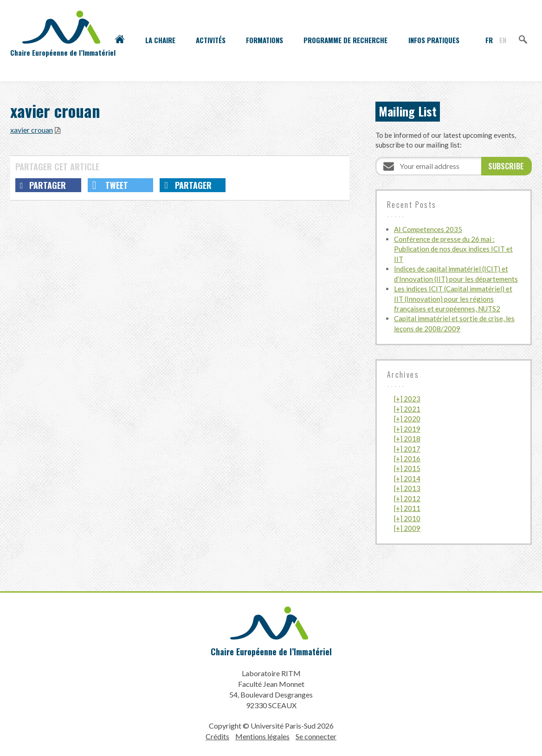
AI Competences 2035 (428, 229)
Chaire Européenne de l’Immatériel (271, 652)
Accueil (120, 40)
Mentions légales (262, 736)
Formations (265, 40)
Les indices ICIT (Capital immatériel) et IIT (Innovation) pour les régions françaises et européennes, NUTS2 (453, 299)
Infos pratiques (434, 40)
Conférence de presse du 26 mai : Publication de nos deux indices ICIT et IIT (453, 249)
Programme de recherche (345, 40)
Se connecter (316, 736)
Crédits (217, 736)
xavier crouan (32, 130)
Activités (211, 40)
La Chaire (160, 40)
